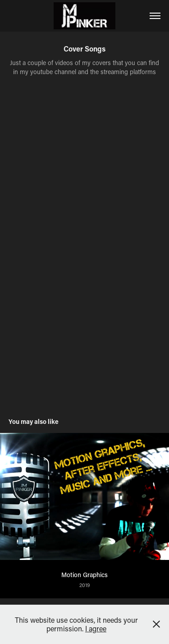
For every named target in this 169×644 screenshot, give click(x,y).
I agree (96, 628)
